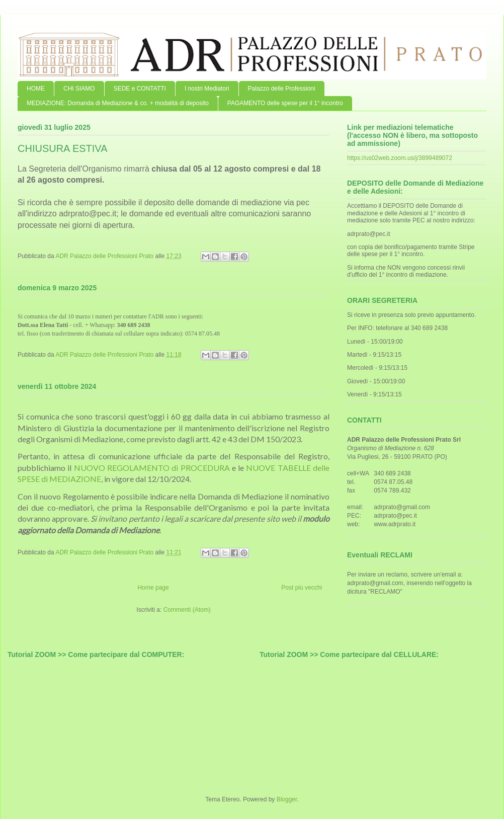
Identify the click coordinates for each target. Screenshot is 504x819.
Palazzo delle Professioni (282, 89)
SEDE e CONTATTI (140, 89)
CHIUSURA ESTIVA (63, 148)
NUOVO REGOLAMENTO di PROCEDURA (152, 468)
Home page (153, 588)
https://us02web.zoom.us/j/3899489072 (400, 158)
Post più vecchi (302, 588)
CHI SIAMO (79, 89)
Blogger (287, 799)
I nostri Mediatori (207, 89)
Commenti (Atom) (187, 610)
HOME (36, 89)
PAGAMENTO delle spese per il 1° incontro (285, 103)
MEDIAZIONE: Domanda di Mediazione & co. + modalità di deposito (118, 103)
